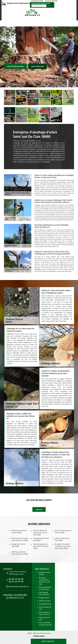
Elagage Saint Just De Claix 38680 (18, 545)
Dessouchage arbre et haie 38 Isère (45, 588)
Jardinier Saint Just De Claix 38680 (62, 539)
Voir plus (39, 510)
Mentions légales (39, 636)
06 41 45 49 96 (51, 1)
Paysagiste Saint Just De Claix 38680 (41, 539)
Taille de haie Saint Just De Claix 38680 (19, 532)
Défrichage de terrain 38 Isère (44, 593)
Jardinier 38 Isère (45, 601)
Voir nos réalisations (15, 66)
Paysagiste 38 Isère (45, 604)
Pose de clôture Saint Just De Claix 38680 (63, 532)
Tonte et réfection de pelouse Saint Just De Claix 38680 (40, 533)
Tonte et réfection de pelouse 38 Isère (45, 624)
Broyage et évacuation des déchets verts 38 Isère (44, 581)
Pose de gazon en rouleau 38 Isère (45, 613)
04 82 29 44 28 (37, 1)
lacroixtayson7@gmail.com (19, 586)
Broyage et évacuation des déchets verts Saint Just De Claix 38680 (63, 546)
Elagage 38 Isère (44, 598)
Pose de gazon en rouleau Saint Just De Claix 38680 (20, 539)
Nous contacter (37, 66)
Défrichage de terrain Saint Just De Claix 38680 (20, 553)
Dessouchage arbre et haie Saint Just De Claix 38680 (41, 546)
